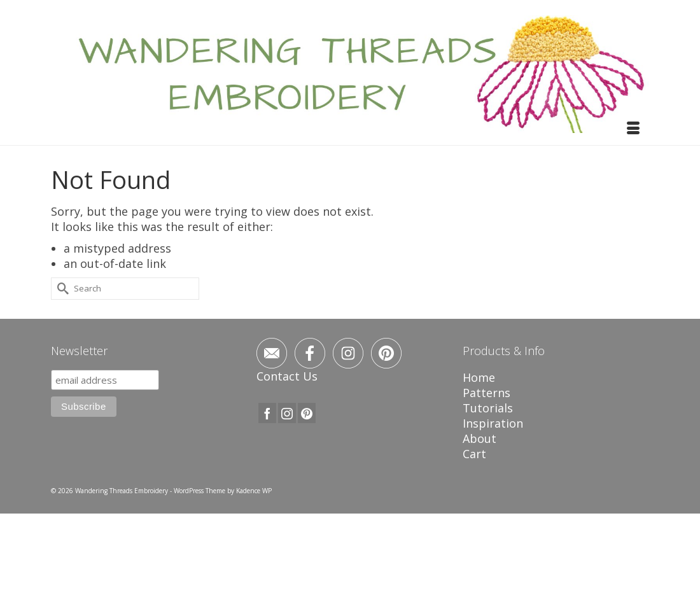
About (479, 438)
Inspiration (493, 423)
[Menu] (633, 129)
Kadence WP (254, 491)
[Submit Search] (60, 289)
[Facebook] (267, 413)
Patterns (486, 393)
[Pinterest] (307, 413)
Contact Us (287, 376)
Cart (474, 454)
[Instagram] (287, 413)
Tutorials (488, 408)
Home (479, 377)
